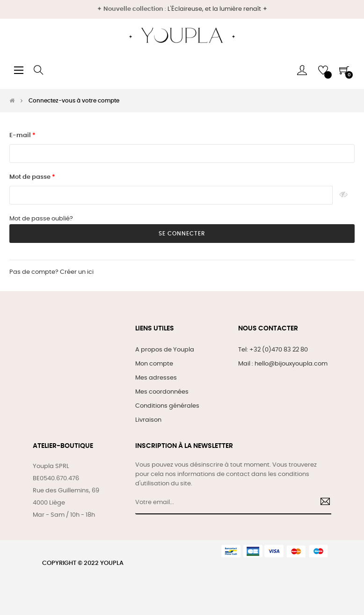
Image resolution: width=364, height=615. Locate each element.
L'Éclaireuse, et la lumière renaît (214, 9)
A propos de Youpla (165, 350)
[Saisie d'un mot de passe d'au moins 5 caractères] (171, 195)
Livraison (148, 420)
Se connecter (182, 234)
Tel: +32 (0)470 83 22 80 (273, 350)
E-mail (21, 135)
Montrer (344, 195)
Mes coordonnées (162, 392)
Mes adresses (156, 378)
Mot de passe (31, 177)
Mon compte (154, 364)
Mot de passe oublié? (41, 219)
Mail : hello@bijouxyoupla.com (283, 364)
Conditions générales (167, 406)
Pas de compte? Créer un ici (51, 272)
